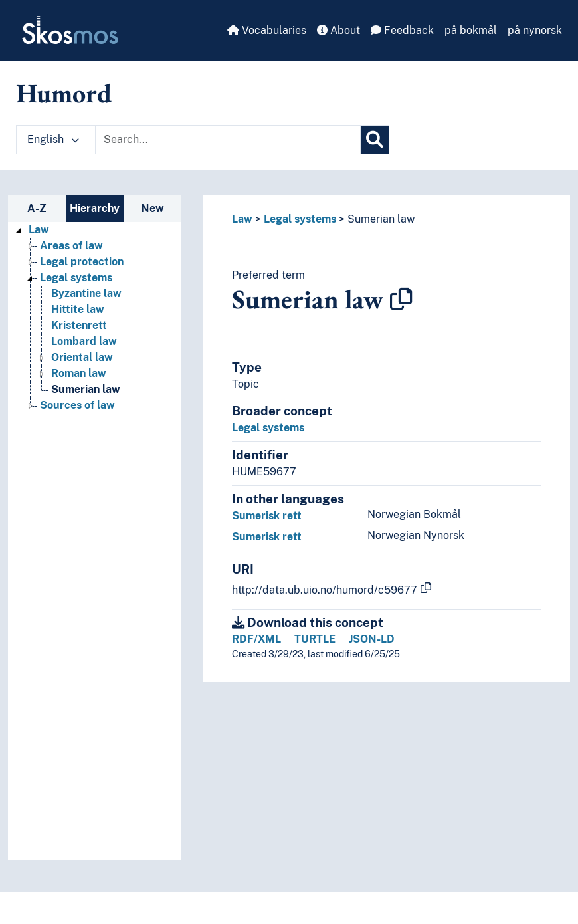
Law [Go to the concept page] (39, 230)
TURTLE (315, 639)
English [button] (53, 139)
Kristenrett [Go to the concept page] (79, 325)
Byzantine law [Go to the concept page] (86, 293)
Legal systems (300, 219)
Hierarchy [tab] (95, 208)
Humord (64, 93)
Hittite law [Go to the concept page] (78, 309)
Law (242, 219)
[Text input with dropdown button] (228, 140)
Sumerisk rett (267, 516)
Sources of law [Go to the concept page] (77, 405)
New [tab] (152, 208)
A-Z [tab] (37, 208)
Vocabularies (267, 30)
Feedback (402, 30)
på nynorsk (535, 30)
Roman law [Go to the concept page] (79, 373)
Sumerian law (381, 219)
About (338, 30)
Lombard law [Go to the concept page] (84, 341)
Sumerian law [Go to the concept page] (86, 389)
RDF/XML (256, 639)
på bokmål (471, 30)
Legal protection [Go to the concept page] (82, 262)
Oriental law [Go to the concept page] (82, 357)
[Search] (375, 140)
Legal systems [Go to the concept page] (76, 278)
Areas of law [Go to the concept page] (71, 246)
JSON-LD (372, 639)
